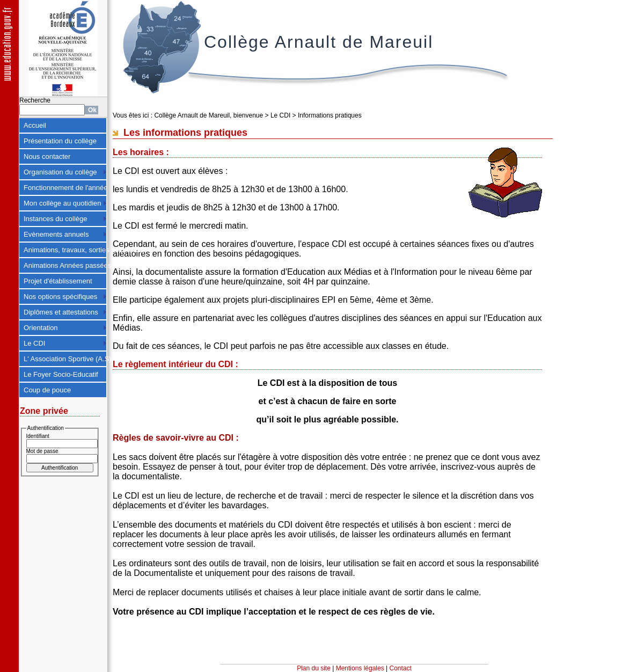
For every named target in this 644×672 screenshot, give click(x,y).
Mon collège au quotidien (63, 203)
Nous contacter (47, 156)
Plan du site (314, 668)
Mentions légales (360, 668)
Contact (401, 668)
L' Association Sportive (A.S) (65, 359)
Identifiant (38, 436)
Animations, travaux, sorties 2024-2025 (65, 250)
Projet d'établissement (58, 281)
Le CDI (34, 343)
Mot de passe (42, 451)
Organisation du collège (60, 172)
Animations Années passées (65, 265)
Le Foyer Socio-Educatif (61, 374)
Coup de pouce (47, 390)
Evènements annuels (56, 234)
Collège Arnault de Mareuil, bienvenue (208, 115)
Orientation (41, 328)
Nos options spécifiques (60, 297)
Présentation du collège (60, 141)
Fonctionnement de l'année (65, 188)
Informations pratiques (330, 115)
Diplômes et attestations (61, 312)
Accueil (35, 125)
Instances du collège (56, 219)
